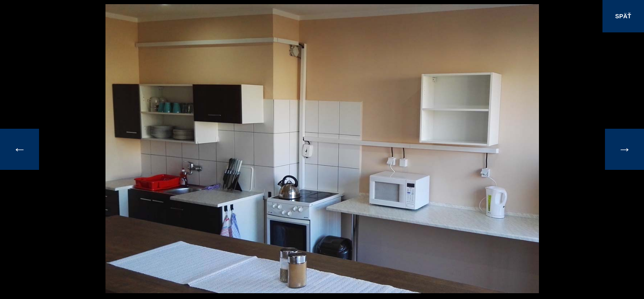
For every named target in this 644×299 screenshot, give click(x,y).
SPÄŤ (623, 16)
